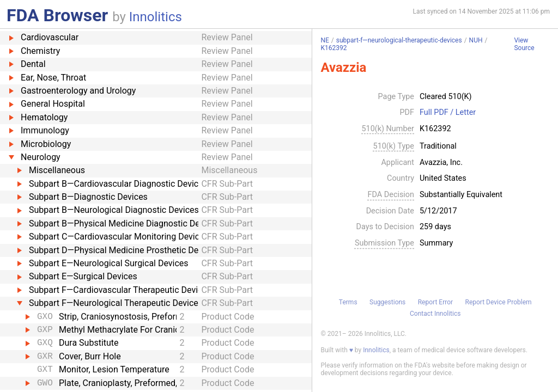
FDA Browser (57, 15)
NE (325, 40)
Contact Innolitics (435, 314)
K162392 (333, 48)
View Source (524, 44)
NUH (476, 40)
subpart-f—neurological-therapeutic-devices (399, 40)
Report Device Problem (499, 302)
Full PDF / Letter (448, 113)
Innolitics (156, 17)
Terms (348, 302)
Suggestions (387, 302)
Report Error (435, 302)
